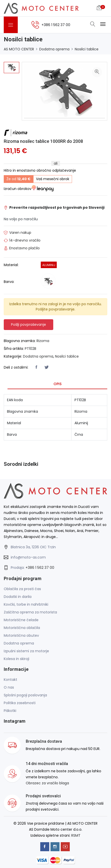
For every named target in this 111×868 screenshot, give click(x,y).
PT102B (30, 349)
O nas (9, 687)
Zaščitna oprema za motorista (30, 612)
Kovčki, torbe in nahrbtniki (26, 604)
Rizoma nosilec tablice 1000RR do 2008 (43, 141)
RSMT (76, 835)
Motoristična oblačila (22, 628)
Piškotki (10, 711)
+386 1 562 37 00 (40, 568)
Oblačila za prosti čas (22, 589)
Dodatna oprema (54, 49)
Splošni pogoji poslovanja (25, 695)
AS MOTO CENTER (19, 49)
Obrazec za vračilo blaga (47, 783)
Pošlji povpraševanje (28, 324)
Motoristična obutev (21, 635)
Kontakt (10, 680)
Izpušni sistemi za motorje (26, 651)
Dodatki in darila (18, 597)
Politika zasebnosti (20, 703)
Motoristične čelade (21, 620)
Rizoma (43, 341)
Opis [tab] (57, 384)
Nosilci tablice (87, 49)
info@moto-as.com (28, 557)
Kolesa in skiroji (16, 659)
